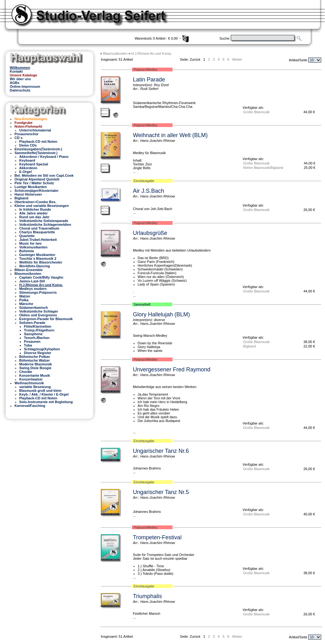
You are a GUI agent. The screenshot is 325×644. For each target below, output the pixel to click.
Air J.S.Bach (148, 191)
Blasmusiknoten (115, 53)
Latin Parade (149, 80)
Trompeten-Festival (157, 537)
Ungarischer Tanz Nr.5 (161, 492)
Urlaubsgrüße (150, 233)
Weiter (237, 59)
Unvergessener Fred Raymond (172, 369)
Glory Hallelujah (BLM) (161, 314)
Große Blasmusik (256, 112)
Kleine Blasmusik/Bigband (263, 168)
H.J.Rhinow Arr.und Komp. (152, 53)
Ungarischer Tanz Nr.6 (161, 451)
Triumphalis (147, 596)
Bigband (249, 346)
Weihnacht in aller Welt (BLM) (170, 135)
